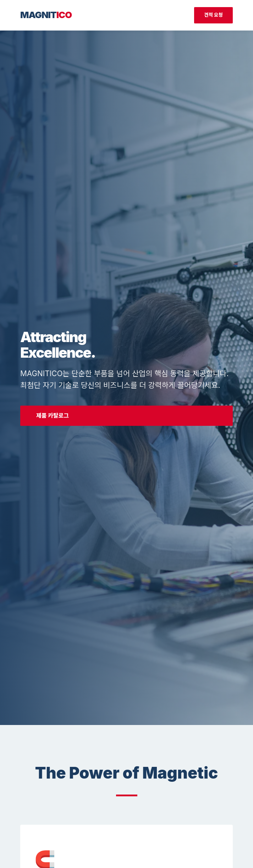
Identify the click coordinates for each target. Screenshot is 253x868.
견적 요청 (213, 15)
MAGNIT (46, 15)
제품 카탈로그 (53, 416)
